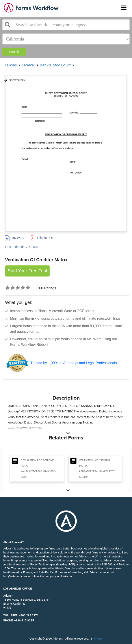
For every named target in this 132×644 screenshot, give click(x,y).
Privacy (98, 639)
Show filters (14, 80)
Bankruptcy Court (55, 65)
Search (14, 52)
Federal (28, 65)
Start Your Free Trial (27, 271)
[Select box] (66, 25)
